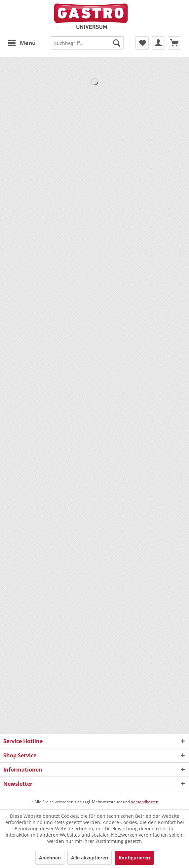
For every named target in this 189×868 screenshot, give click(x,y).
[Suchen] (117, 43)
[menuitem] (21, 43)
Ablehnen (50, 858)
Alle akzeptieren (90, 858)
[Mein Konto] (158, 43)
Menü (22, 42)
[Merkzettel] (142, 43)
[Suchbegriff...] (87, 43)
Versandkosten (145, 802)
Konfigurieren (134, 858)
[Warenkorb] (174, 43)
